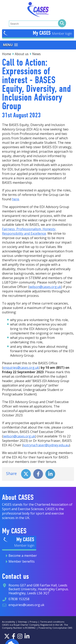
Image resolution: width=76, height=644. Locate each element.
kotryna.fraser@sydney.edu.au (46, 445)
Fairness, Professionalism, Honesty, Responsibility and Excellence (29, 231)
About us (22, 54)
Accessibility (9, 622)
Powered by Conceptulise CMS (55, 628)
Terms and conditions (52, 622)
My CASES (42, 33)
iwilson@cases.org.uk (45, 287)
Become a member (23, 556)
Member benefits (22, 561)
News (36, 54)
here (16, 199)
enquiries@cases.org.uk (21, 368)
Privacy (34, 622)
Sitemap (22, 622)
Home (7, 54)
